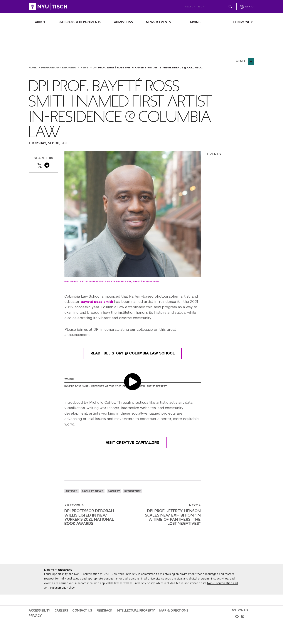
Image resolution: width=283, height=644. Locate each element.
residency (132, 491)
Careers (57, 619)
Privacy (177, 619)
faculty (114, 491)
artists (72, 491)
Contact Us (75, 619)
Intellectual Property (122, 619)
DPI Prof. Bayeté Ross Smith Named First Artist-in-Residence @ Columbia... (148, 68)
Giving (195, 22)
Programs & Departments (80, 22)
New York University (58, 578)
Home (33, 68)
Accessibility (38, 619)
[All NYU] (247, 7)
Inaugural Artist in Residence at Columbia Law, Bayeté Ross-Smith (112, 281)
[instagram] (243, 625)
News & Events (158, 22)
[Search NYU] (208, 6)
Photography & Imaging (59, 68)
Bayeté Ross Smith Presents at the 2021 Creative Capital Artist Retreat (116, 386)
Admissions (124, 22)
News (85, 68)
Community (243, 22)
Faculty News (93, 491)
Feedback (95, 619)
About (40, 22)
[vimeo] (236, 625)
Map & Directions (155, 619)
